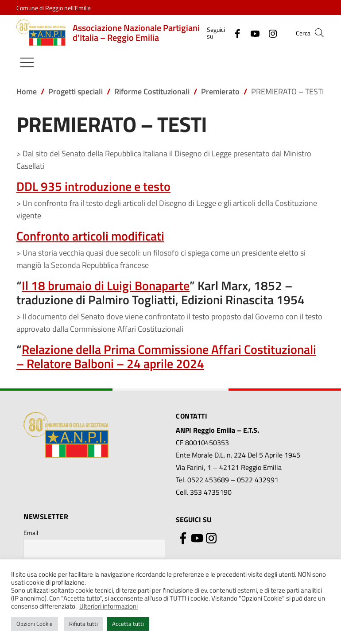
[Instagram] (269, 33)
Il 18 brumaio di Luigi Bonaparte (106, 285)
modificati (136, 236)
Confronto (43, 236)
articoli (89, 236)
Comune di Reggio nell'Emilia (54, 8)
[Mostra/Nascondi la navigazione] (27, 62)
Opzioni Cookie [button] (35, 624)
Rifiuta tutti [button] (83, 624)
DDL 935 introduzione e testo (93, 186)
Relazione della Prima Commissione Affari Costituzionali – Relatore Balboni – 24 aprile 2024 (166, 356)
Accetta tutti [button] (128, 624)
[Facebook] (234, 33)
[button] (319, 33)
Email (31, 533)
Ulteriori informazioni (108, 606)
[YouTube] (252, 33)
